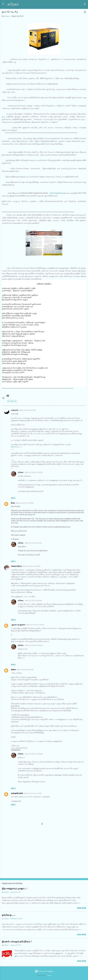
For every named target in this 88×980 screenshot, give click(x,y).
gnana (13, 670)
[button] (85, 12)
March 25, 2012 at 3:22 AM (25, 670)
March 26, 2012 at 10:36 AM (34, 754)
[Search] (85, 5)
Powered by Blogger (44, 971)
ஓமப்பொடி (12, 401)
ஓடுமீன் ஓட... (9, 915)
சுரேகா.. (21, 472)
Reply (13, 498)
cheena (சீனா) (16, 566)
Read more (82, 908)
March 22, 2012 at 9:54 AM (27, 410)
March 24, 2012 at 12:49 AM (35, 625)
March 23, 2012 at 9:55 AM (33, 601)
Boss (13, 503)
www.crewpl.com (56, 193)
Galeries (49, 976)
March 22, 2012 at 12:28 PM (25, 503)
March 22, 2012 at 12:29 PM (31, 566)
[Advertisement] (44, 859)
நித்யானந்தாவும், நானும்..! (14, 889)
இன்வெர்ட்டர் (16, 447)
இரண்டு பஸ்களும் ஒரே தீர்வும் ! (17, 942)
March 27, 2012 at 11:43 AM (33, 793)
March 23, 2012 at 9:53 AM (33, 543)
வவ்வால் (15, 410)
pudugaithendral (17, 793)
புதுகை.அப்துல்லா (18, 625)
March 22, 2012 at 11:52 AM (34, 472)
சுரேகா (13, 4)
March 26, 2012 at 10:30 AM (34, 645)
